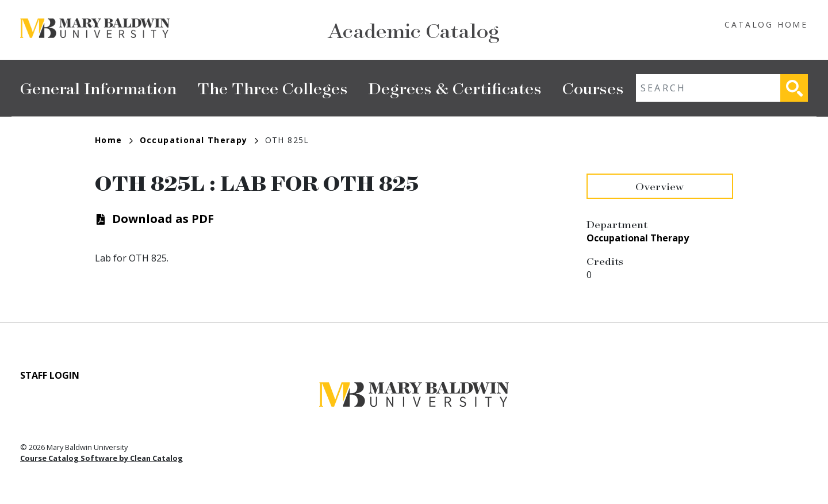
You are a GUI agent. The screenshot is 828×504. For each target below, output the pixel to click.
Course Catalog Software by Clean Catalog (101, 458)
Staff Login (50, 375)
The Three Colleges (273, 88)
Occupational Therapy (199, 140)
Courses (593, 88)
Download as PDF (163, 219)
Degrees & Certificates (455, 88)
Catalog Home (766, 24)
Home (114, 140)
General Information (98, 88)
